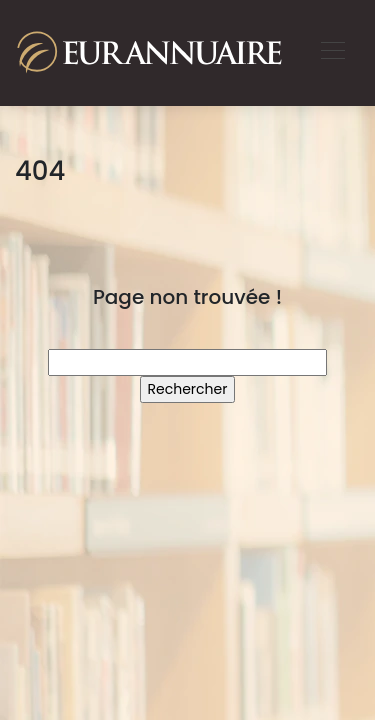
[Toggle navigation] (332, 53)
